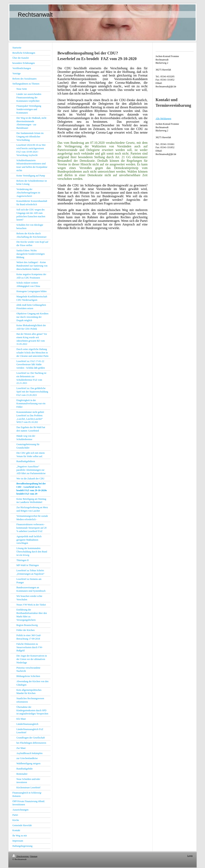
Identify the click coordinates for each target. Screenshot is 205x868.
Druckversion (21, 856)
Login (190, 856)
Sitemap (34, 856)
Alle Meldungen (163, 119)
